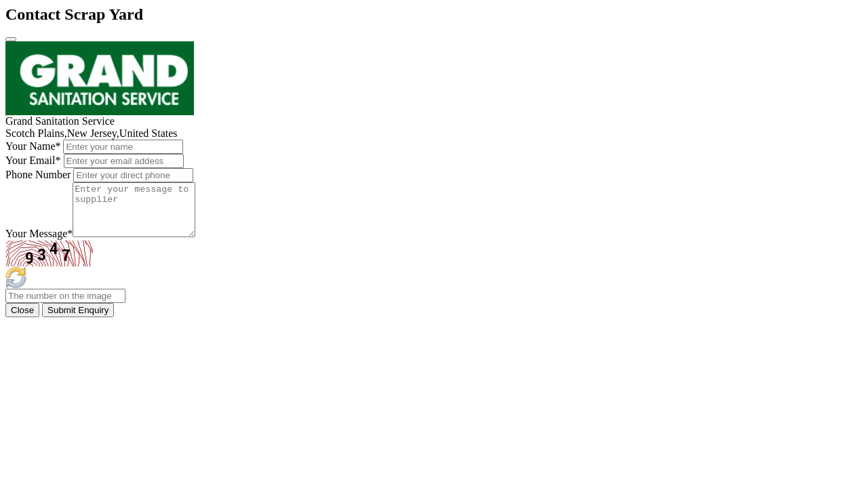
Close (22, 320)
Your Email (33, 160)
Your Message (39, 244)
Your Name (33, 146)
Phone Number (38, 175)
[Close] (11, 39)
